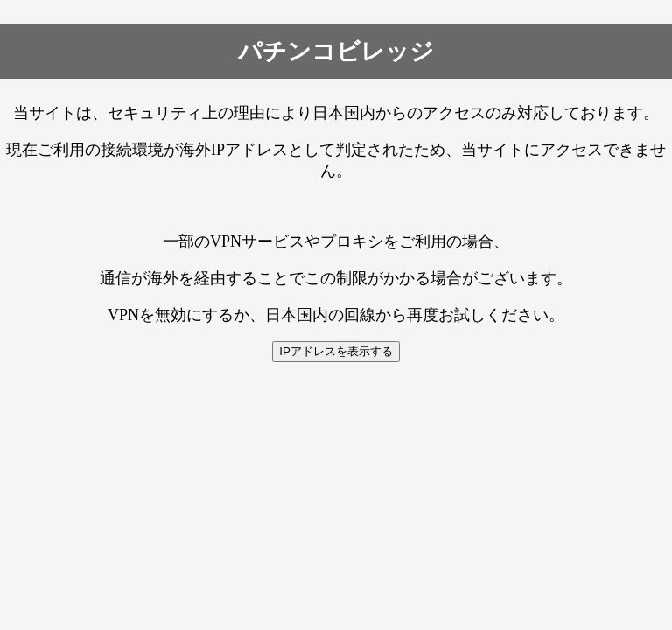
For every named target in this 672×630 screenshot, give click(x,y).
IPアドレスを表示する (336, 351)
